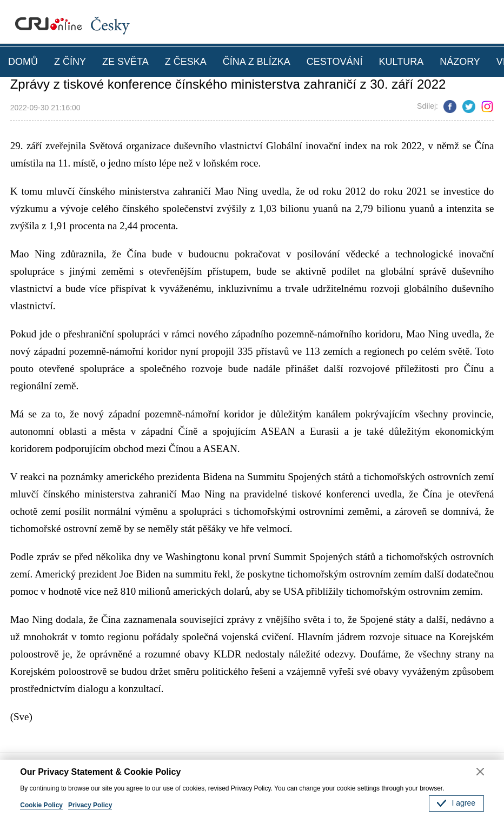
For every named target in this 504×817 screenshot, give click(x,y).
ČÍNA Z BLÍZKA (257, 62)
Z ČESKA (186, 62)
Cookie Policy (41, 805)
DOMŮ (23, 62)
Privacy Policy (90, 805)
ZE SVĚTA (125, 62)
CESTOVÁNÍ (335, 62)
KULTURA (401, 62)
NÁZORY (460, 62)
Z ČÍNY (70, 62)
